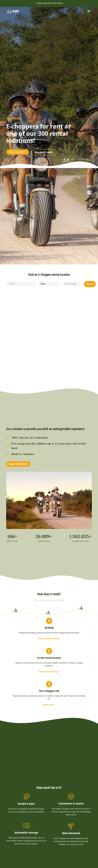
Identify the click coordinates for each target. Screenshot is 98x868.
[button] (90, 284)
